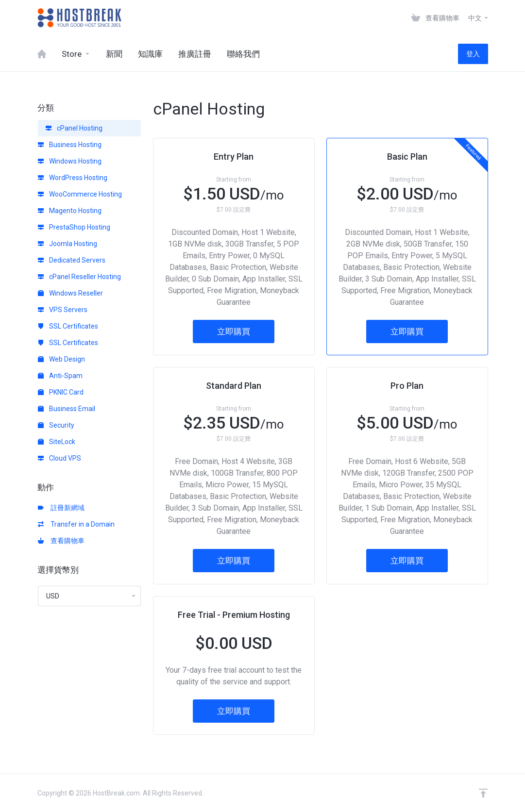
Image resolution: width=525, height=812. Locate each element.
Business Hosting (70, 145)
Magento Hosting (70, 211)
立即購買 (234, 331)
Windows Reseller (70, 293)
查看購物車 (61, 541)
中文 (479, 18)
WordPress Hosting (73, 178)
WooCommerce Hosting (80, 194)
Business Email (67, 409)
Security (56, 425)
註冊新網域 (61, 508)
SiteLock (57, 442)
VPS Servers (63, 310)
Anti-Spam (60, 376)
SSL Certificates (68, 326)
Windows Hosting (70, 161)
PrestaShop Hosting (74, 227)
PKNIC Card (61, 392)
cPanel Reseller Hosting (79, 277)
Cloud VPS (59, 458)
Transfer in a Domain (76, 524)
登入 (473, 54)
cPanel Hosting (74, 128)
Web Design (61, 359)
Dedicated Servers (72, 260)
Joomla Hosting (68, 244)
